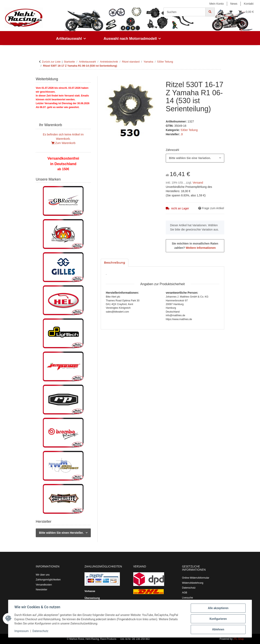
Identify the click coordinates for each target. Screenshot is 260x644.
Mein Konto (217, 4)
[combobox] (195, 158)
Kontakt (249, 4)
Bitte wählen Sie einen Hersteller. (61, 533)
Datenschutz (41, 631)
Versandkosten (44, 585)
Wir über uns (43, 575)
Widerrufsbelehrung (193, 583)
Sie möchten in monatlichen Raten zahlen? (195, 246)
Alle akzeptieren (218, 608)
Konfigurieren (218, 619)
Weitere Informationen (201, 248)
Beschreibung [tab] (115, 263)
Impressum (22, 631)
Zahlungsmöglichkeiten (48, 580)
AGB (185, 593)
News (234, 4)
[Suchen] (185, 12)
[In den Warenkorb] (104, 78)
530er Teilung (189, 130)
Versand (198, 183)
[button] (222, 12)
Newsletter (42, 590)
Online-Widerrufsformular (196, 578)
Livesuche (187, 598)
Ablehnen (218, 630)
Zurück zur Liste (51, 62)
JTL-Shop (238, 639)
